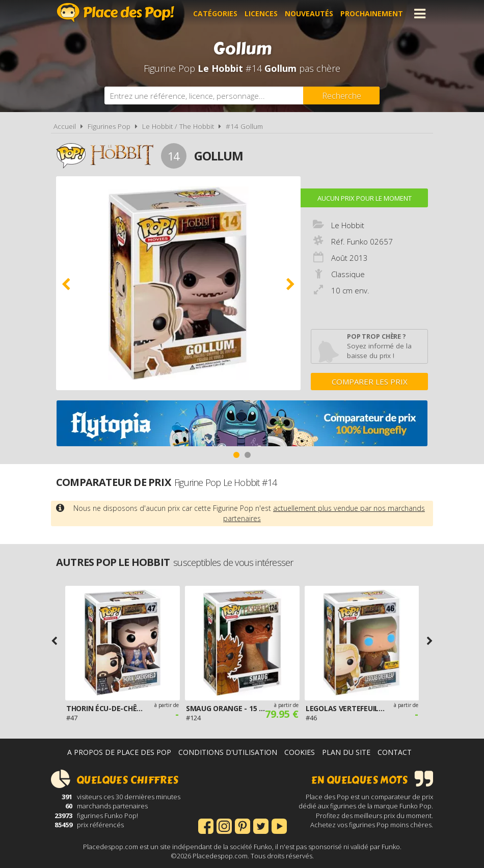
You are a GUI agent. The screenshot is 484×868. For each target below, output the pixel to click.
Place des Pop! (116, 12)
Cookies (300, 752)
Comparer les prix (370, 382)
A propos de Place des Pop (119, 752)
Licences (261, 13)
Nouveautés (309, 13)
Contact (395, 752)
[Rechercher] (341, 96)
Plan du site (346, 752)
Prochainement (372, 13)
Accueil (65, 126)
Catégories (215, 13)
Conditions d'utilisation (228, 752)
